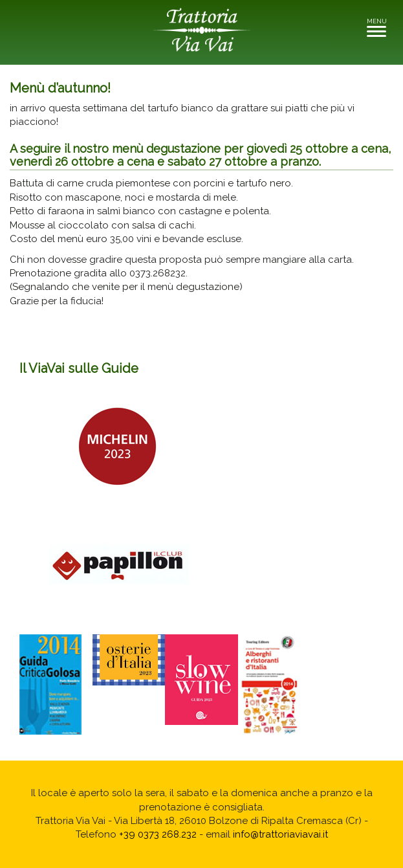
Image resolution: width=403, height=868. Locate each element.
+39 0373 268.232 (158, 834)
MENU (380, 27)
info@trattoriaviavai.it (280, 834)
